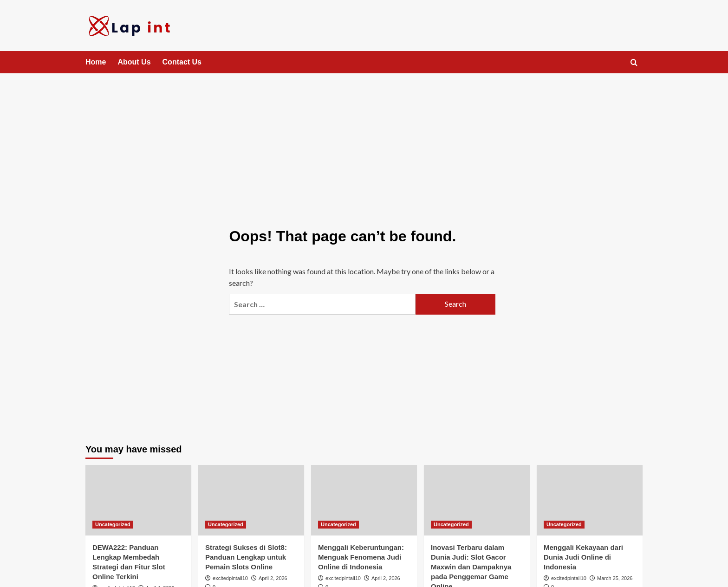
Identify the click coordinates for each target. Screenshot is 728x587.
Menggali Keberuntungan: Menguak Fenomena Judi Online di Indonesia (361, 557)
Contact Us (182, 62)
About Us (134, 62)
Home (96, 62)
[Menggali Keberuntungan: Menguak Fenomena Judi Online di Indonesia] (364, 500)
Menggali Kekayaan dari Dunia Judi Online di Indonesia (583, 557)
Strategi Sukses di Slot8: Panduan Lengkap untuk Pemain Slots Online (246, 557)
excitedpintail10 (230, 578)
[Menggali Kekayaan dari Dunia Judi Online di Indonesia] (590, 500)
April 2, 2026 (273, 578)
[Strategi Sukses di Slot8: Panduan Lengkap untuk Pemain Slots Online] (251, 500)
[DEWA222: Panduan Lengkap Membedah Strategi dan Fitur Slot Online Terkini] (138, 500)
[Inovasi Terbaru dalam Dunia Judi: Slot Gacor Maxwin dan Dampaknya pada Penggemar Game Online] (477, 500)
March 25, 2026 (615, 578)
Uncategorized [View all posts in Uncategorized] (113, 524)
